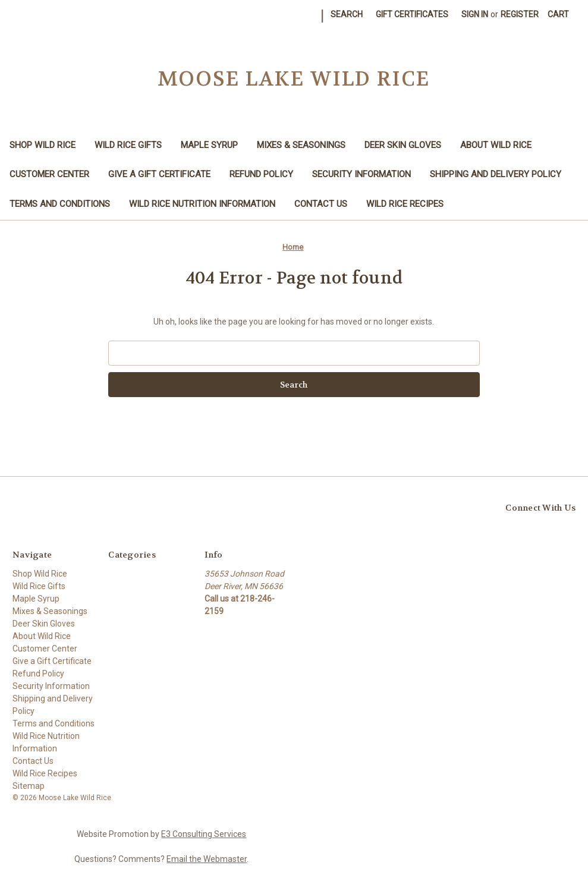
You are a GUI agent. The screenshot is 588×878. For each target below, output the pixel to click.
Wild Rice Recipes (405, 204)
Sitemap (29, 786)
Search (347, 14)
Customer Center (49, 174)
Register (520, 14)
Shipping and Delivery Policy (496, 174)
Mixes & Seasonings (301, 145)
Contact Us (321, 204)
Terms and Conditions (60, 204)
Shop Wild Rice (43, 145)
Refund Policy (261, 174)
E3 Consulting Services (204, 834)
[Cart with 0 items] (558, 15)
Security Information (361, 174)
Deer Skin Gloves (403, 145)
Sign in (475, 14)
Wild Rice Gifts (128, 145)
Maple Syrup (209, 145)
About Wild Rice (496, 145)
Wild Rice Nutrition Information (202, 204)
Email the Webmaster (207, 859)
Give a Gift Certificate (159, 174)
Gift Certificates (412, 14)
